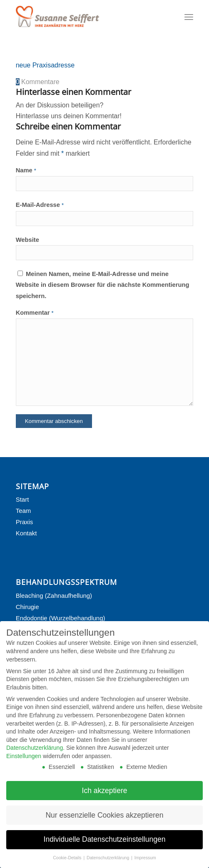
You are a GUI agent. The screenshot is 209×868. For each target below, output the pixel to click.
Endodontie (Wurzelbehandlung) (61, 618)
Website (27, 240)
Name (26, 170)
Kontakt (26, 533)
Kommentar (35, 313)
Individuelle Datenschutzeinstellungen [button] (105, 844)
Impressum (145, 863)
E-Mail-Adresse (40, 205)
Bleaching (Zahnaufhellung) (54, 596)
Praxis (25, 522)
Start (22, 499)
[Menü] (189, 17)
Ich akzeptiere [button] (105, 796)
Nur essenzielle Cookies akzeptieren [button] (104, 820)
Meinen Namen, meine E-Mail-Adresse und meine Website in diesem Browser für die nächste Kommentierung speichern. (103, 285)
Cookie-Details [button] (68, 863)
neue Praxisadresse (45, 65)
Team (24, 511)
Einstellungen (24, 761)
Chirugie (27, 607)
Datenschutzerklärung (35, 753)
